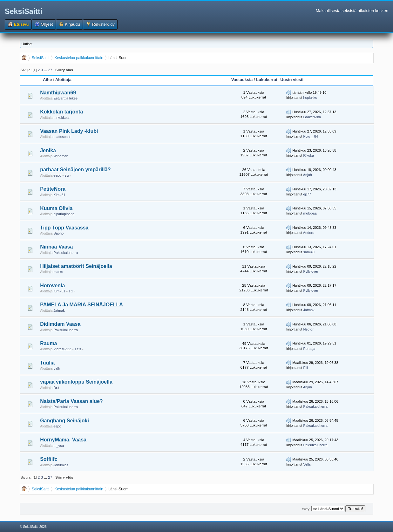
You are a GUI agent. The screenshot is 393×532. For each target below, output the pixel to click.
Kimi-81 (59, 195)
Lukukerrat (267, 80)
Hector (308, 329)
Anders (309, 233)
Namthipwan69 (58, 93)
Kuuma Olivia (56, 208)
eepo (57, 175)
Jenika (48, 150)
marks (58, 272)
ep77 (307, 194)
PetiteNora (53, 189)
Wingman (61, 156)
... (46, 70)
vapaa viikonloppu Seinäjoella (76, 382)
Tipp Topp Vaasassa (64, 228)
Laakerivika (312, 117)
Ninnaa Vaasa (56, 247)
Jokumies (61, 465)
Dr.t (56, 388)
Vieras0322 (62, 349)
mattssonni (62, 137)
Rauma (48, 343)
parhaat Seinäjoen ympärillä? (75, 170)
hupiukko (310, 98)
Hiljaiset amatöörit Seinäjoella (76, 266)
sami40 (309, 252)
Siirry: (306, 509)
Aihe (47, 80)
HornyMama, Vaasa (63, 440)
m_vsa (58, 446)
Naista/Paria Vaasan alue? (71, 401)
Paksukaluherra (65, 253)
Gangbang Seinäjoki (64, 421)
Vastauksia (242, 80)
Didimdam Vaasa (60, 324)
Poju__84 (311, 136)
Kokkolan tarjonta (61, 112)
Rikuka (308, 155)
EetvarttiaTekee (65, 98)
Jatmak (59, 310)
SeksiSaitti (24, 11)
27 (50, 70)
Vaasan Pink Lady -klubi (69, 131)
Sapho (58, 233)
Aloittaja (63, 80)
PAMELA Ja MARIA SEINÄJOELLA (81, 305)
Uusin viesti (292, 80)
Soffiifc (49, 459)
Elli (305, 368)
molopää (310, 213)
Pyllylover (311, 271)
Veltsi (307, 464)
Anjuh (308, 175)
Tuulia (47, 363)
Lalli (57, 368)
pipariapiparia (64, 214)
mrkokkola (61, 118)
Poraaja (309, 349)
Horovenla (52, 286)
